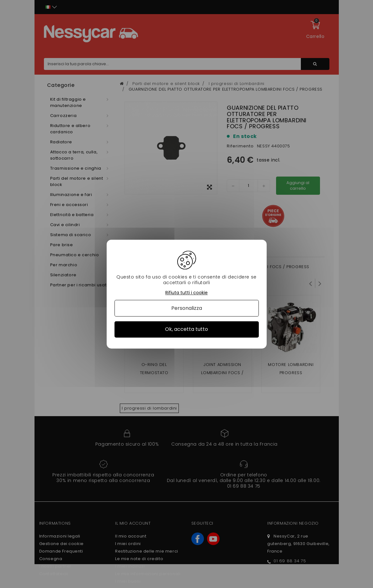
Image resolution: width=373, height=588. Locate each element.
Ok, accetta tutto (186, 329)
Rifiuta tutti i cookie (186, 293)
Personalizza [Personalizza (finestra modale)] (187, 308)
